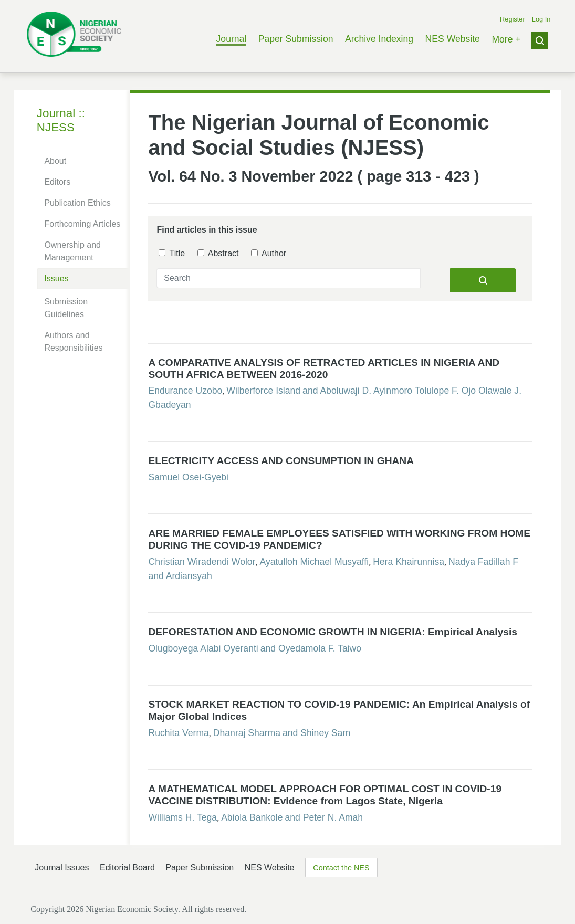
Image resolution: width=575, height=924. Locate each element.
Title (172, 253)
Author (269, 253)
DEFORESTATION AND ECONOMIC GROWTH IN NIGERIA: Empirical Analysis (333, 632)
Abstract (218, 253)
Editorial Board (127, 868)
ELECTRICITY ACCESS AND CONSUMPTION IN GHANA (281, 461)
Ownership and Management (72, 251)
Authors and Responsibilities (73, 342)
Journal (232, 39)
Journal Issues (62, 868)
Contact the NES (341, 868)
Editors (57, 182)
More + (506, 39)
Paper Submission (296, 39)
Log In (541, 19)
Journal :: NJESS (61, 120)
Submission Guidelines (66, 308)
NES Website (453, 39)
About (55, 161)
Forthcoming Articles (82, 224)
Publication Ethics (77, 203)
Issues (56, 279)
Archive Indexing (379, 39)
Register (513, 19)
